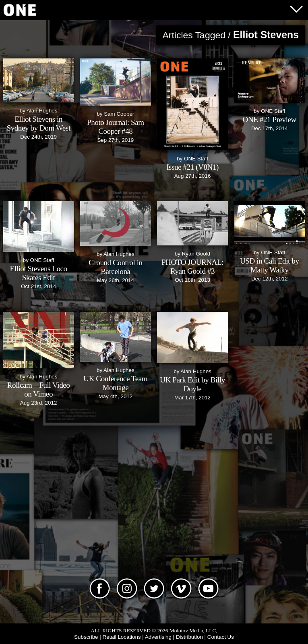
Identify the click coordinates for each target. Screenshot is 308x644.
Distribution (189, 637)
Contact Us (221, 637)
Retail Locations (121, 637)
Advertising (158, 637)
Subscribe (86, 637)
